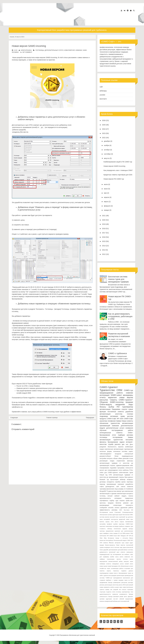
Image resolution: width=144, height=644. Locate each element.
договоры (103, 482)
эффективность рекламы (109, 510)
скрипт (131, 451)
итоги (114, 435)
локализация (111, 559)
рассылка (104, 400)
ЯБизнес (111, 543)
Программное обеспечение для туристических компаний (77, 635)
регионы (102, 585)
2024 (104, 129)
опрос (109, 568)
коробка (118, 482)
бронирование (113, 442)
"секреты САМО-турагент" (121, 400)
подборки (121, 435)
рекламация (104, 461)
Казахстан (103, 540)
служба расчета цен (116, 444)
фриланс (130, 597)
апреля (106, 197)
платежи (130, 414)
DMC (121, 510)
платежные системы (120, 451)
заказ (101, 519)
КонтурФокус (110, 540)
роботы (112, 587)
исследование (117, 554)
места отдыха (119, 522)
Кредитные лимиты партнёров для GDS (118, 175)
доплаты (130, 517)
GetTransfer (103, 536)
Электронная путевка (106, 515)
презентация (120, 575)
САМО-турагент (109, 387)
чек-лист (116, 599)
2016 (104, 237)
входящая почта (109, 547)
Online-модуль (106, 405)
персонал (102, 526)
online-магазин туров (126, 473)
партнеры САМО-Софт (126, 524)
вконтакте (103, 99)
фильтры (130, 461)
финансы (103, 442)
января (106, 210)
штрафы (121, 489)
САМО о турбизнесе (118, 353)
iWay (105, 538)
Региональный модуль (120, 540)
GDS (122, 419)
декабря (107, 141)
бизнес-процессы (110, 545)
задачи (122, 442)
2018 (104, 229)
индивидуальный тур (106, 554)
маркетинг (113, 397)
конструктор (114, 519)
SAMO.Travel (113, 536)
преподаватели (118, 578)
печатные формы (106, 451)
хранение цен (119, 531)
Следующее (14, 418)
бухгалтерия (114, 480)
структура (103, 592)
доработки (129, 412)
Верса (131, 538)
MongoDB (103, 491)
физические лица (112, 489)
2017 (104, 233)
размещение (117, 582)
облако (115, 458)
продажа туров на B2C (126, 580)
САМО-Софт (128, 419)
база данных (129, 477)
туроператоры (126, 592)
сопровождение (113, 470)
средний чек (117, 590)
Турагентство (107, 390)
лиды (131, 405)
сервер (107, 590)
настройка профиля (106, 524)
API (118, 419)
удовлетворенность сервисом (109, 594)
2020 (104, 220)
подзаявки (113, 468)
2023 (104, 133)
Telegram (123, 536)
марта (106, 202)
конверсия (129, 428)
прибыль (122, 526)
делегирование (113, 550)
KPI (108, 536)
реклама (130, 435)
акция (121, 515)
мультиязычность (105, 498)
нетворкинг (118, 498)
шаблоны (126, 470)
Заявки (119, 421)
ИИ (132, 510)
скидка (112, 461)
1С (125, 489)
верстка (123, 545)
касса (117, 557)
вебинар (123, 480)
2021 (104, 216)
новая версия (69, 50)
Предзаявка (116, 409)
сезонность (129, 505)
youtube (102, 95)
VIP (127, 536)
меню (131, 559)
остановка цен (129, 568)
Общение (104, 402)
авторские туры (120, 543)
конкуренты (111, 482)
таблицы (110, 529)
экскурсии (118, 454)
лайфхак (102, 559)
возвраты (130, 480)
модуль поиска (127, 496)
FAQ (132, 533)
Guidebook (130, 489)
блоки (116, 456)
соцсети (124, 409)
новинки (79, 50)
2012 (104, 254)
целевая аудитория (106, 599)
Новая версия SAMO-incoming (29, 46)
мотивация (114, 416)
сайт (101, 87)
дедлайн (106, 550)
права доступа (127, 416)
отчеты (103, 397)
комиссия (127, 557)
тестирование (118, 437)
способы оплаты (114, 508)
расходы (130, 582)
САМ (129, 540)
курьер (107, 522)
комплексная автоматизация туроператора (119, 449)
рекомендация (104, 505)
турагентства (115, 423)
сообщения (103, 508)
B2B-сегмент (126, 533)
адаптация (116, 515)
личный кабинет (114, 496)
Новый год (104, 475)
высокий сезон (114, 517)
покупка (122, 501)
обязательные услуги (127, 566)
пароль (109, 571)
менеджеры (128, 395)
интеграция (105, 395)
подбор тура (114, 501)
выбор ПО (114, 407)
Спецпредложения (128, 512)
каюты (122, 557)
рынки (117, 587)
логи (112, 522)
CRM (119, 390)
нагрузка (126, 561)
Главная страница (52, 418)
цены (101, 533)
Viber (101, 538)
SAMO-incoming (117, 402)
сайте (73, 398)
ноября (106, 145)
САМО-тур (129, 390)
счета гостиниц (117, 592)
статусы (124, 590)
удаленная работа (127, 508)
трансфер (103, 489)
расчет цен (103, 470)
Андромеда (104, 416)
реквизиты (107, 587)
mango (117, 538)
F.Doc (131, 470)
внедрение (120, 405)
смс (111, 590)
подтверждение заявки (106, 573)
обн (119, 566)
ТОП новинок (104, 543)
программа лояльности (125, 468)
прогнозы (103, 503)
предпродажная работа (111, 393)
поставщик (116, 526)
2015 (104, 241)
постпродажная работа (122, 430)
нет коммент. (27, 52)
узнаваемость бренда (126, 594)
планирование (104, 468)
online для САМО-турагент (109, 473)
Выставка (127, 510)
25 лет (120, 533)
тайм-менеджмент (106, 454)
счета (120, 470)
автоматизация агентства (111, 414)
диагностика (112, 491)
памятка (102, 571)
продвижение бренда (106, 582)
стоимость (103, 529)
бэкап (118, 545)
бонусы (103, 407)
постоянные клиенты (116, 412)
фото (125, 597)
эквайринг (106, 533)
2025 (104, 125)
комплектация (121, 494)
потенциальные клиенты (111, 433)
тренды (131, 529)
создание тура (129, 526)
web (127, 444)
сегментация (117, 505)
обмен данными (123, 458)
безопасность (112, 447)
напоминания (129, 522)
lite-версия (111, 538)
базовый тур (104, 480)
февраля (107, 206)
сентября (107, 154)
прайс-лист (129, 501)
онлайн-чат (103, 568)
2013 (104, 250)
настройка (129, 440)
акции (127, 543)
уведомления (110, 531)
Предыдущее (90, 418)
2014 (104, 246)
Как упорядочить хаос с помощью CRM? (118, 170)
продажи (129, 402)
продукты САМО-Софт (108, 419)
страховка (130, 590)
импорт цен (121, 491)
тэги (132, 592)
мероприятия (103, 561)
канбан (112, 557)
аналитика (103, 421)
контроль (110, 458)
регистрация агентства (112, 585)
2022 (104, 138)
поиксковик (109, 526)
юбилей (122, 599)
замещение (130, 552)
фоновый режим (118, 597)
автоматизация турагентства (111, 440)
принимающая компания (115, 484)
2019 (104, 224)
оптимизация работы (117, 568)
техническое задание (120, 529)
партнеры (130, 482)
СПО (110, 475)
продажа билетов (114, 503)
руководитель (110, 487)
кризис (124, 482)
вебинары (103, 91)
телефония (112, 421)
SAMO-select (116, 395)
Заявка (130, 437)
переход (102, 484)
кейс (132, 466)
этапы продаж (114, 533)
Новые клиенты (127, 421)
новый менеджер (113, 566)
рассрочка (124, 582)
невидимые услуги (118, 564)
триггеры (102, 531)
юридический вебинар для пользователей (117, 601)
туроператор (128, 407)
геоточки (117, 547)
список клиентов (127, 487)
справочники (121, 461)
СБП (132, 540)
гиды (121, 547)
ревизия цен (128, 503)
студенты (109, 592)
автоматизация (105, 409)
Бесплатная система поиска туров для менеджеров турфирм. (119, 279)
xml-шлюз (125, 538)
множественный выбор (116, 561)
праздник (114, 575)
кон (132, 557)
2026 (104, 120)
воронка (121, 447)
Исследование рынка (106, 512)
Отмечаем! (118, 512)
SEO (119, 536)
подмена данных (127, 571)
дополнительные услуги (54, 50)
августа (107, 158)
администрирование (123, 466)
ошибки (115, 524)
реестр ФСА (122, 585)
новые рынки (103, 566)
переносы (116, 571)
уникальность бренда (106, 597)
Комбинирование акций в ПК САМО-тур (118, 162)
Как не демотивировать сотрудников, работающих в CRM (120, 316)
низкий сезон (129, 564)
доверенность (104, 552)
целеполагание (129, 531)
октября (107, 150)
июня (106, 189)
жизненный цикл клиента (117, 552)
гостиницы (40, 50)
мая (105, 193)
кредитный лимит (124, 519)
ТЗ (107, 491)
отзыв (131, 458)
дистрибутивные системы (125, 550)
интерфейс (107, 519)
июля (106, 184)
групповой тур (123, 517)
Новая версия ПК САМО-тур (114, 179)
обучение (103, 430)
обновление (104, 423)
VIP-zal (131, 536)
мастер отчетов (122, 559)
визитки (107, 517)
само (121, 587)
